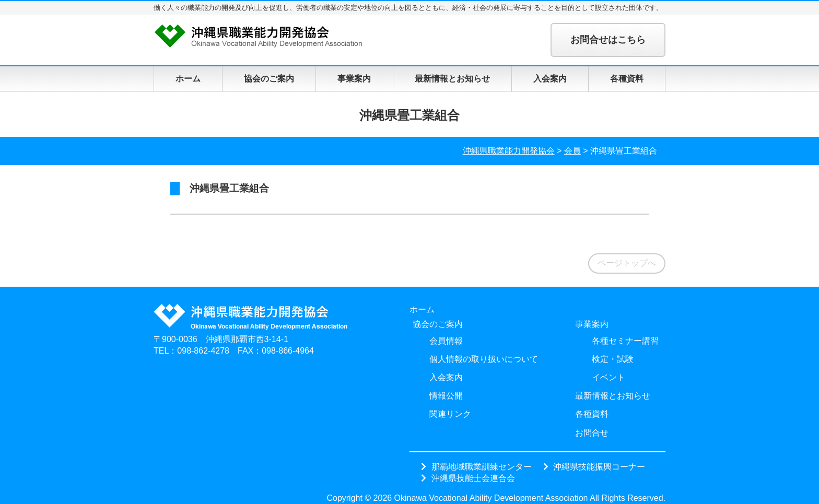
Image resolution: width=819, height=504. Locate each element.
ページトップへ (627, 263)
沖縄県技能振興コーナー (599, 466)
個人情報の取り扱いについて (484, 359)
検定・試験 (613, 359)
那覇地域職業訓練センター (482, 466)
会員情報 (446, 341)
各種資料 (627, 79)
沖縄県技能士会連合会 (473, 478)
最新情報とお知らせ (452, 79)
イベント (609, 377)
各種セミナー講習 (625, 341)
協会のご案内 (269, 79)
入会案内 (550, 79)
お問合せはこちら (608, 40)
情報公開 (446, 396)
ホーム (188, 79)
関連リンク (450, 414)
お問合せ (592, 433)
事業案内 (354, 79)
